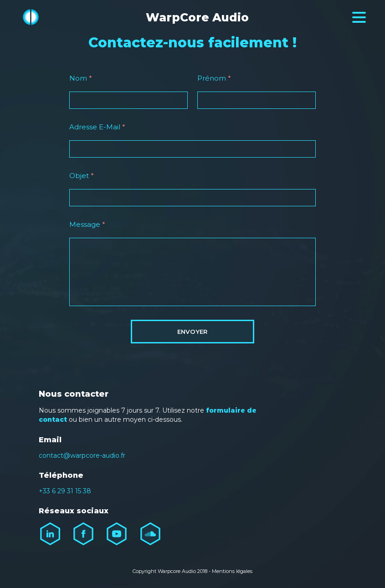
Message (87, 224)
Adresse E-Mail (97, 127)
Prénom (214, 78)
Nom (81, 78)
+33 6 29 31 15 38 (65, 491)
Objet (82, 176)
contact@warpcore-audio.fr (82, 455)
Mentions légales (232, 571)
